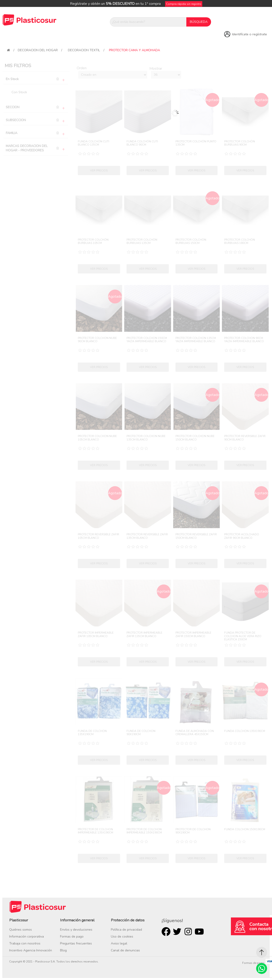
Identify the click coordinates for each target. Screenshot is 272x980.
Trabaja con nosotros (25, 943)
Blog (63, 950)
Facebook (166, 932)
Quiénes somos (21, 930)
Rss (188, 932)
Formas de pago (72, 937)
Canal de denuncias (125, 950)
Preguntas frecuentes (76, 943)
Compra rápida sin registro (184, 4)
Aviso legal (119, 943)
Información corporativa (27, 937)
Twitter (177, 932)
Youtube (199, 932)
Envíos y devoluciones (76, 930)
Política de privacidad (126, 930)
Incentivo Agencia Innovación (31, 950)
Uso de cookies (122, 937)
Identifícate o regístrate (249, 34)
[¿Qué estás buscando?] (148, 22)
